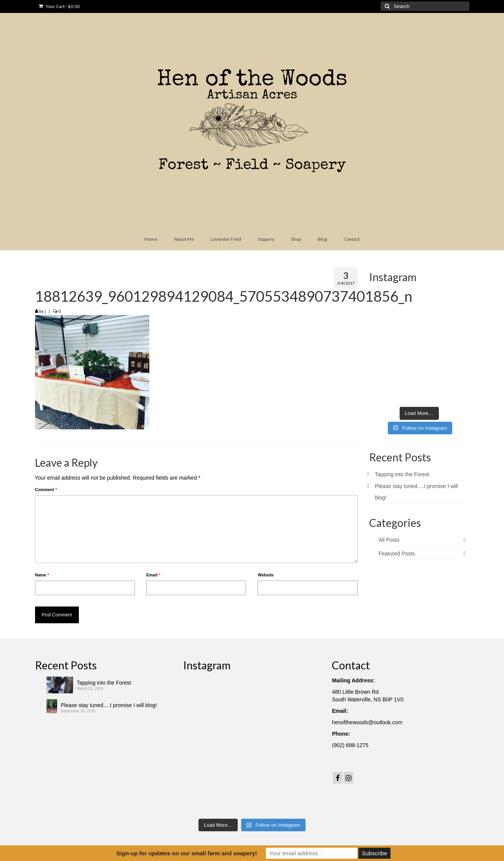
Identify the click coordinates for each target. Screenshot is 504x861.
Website (266, 575)
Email (153, 575)
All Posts (389, 540)
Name (42, 575)
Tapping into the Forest (402, 474)
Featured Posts (397, 554)
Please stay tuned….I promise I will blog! (109, 705)
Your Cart (59, 6)
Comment (46, 490)
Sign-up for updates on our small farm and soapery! (187, 853)
